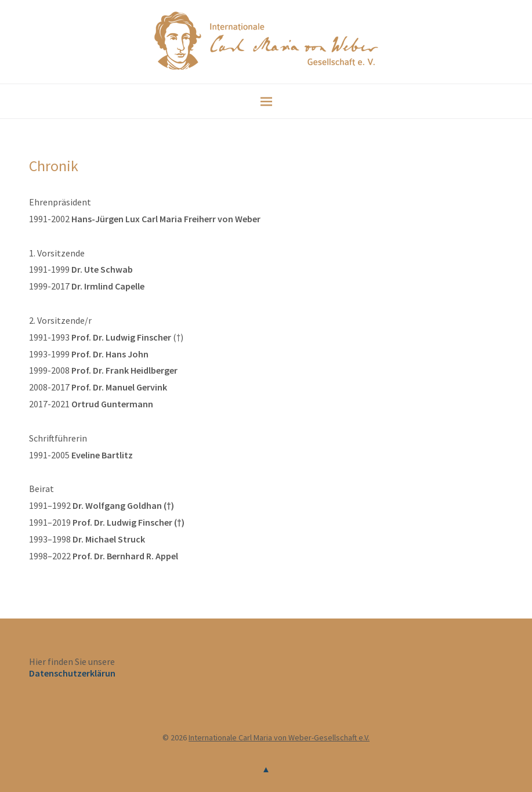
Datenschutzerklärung (75, 673)
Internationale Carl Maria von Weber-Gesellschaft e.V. (279, 737)
